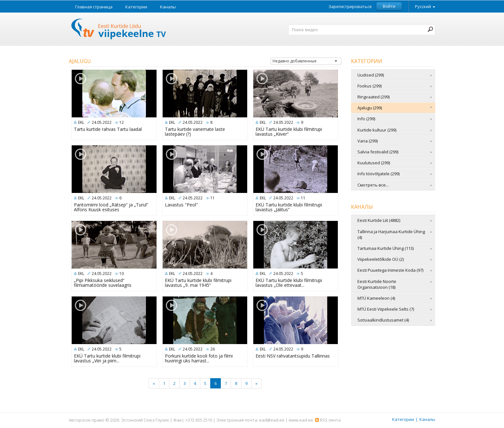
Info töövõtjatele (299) (378, 174)
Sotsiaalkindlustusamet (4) (383, 320)
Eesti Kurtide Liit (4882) (379, 220)
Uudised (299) (371, 75)
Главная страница (94, 7)
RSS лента (328, 420)
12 (122, 122)
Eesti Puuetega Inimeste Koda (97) (390, 270)
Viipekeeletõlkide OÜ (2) (381, 259)
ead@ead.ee (272, 420)
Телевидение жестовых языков (119, 30)
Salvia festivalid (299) (378, 152)
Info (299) (366, 119)
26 (212, 349)
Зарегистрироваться (350, 7)
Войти (389, 6)
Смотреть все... (373, 185)
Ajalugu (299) (370, 108)
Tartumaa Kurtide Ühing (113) (386, 248)
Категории (136, 7)
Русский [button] (425, 6)
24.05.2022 (102, 122)
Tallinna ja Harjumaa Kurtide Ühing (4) (391, 234)
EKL (81, 122)
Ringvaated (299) (373, 97)
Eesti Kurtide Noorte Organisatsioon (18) (377, 284)
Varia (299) (368, 141)
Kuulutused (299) (374, 163)
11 (212, 198)
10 (122, 273)
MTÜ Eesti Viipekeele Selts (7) (386, 309)
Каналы (168, 7)
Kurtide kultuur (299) (377, 130)
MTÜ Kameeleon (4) (376, 298)
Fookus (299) (369, 86)
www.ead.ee (301, 420)
